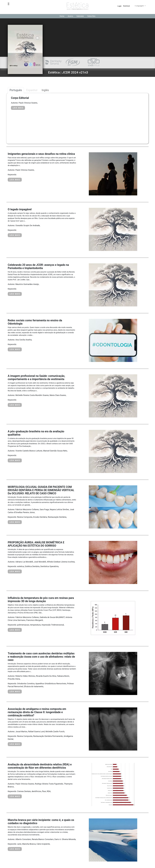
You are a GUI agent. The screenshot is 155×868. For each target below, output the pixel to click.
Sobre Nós (91, 16)
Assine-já (126, 6)
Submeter (80, 16)
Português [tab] (16, 90)
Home (62, 16)
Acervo (70, 16)
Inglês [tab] (45, 90)
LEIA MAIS (18, 108)
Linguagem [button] (140, 6)
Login (120, 6)
